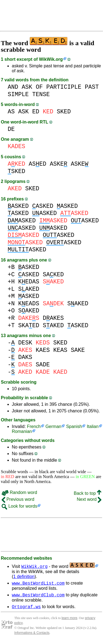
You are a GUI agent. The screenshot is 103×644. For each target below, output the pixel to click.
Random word (19, 492)
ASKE (59, 164)
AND (13, 87)
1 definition (24, 577)
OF (39, 87)
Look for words (19, 506)
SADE (43, 365)
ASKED (18, 206)
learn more (69, 620)
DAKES (53, 318)
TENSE (41, 94)
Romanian (22, 431)
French (34, 426)
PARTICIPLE (64, 87)
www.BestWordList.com (38, 584)
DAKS (25, 357)
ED (36, 112)
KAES (43, 350)
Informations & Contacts (32, 635)
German (53, 426)
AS (11, 112)
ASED (38, 164)
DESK (25, 343)
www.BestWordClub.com (38, 596)
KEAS (60, 350)
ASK (27, 87)
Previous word (18, 499)
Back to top (88, 493)
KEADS (29, 304)
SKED (64, 112)
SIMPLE (18, 94)
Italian (93, 426)
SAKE (78, 350)
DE (11, 129)
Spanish (74, 426)
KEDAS (29, 282)
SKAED (29, 325)
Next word (89, 499)
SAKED (53, 274)
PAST (92, 87)
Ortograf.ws (26, 609)
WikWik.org (51, 59)
